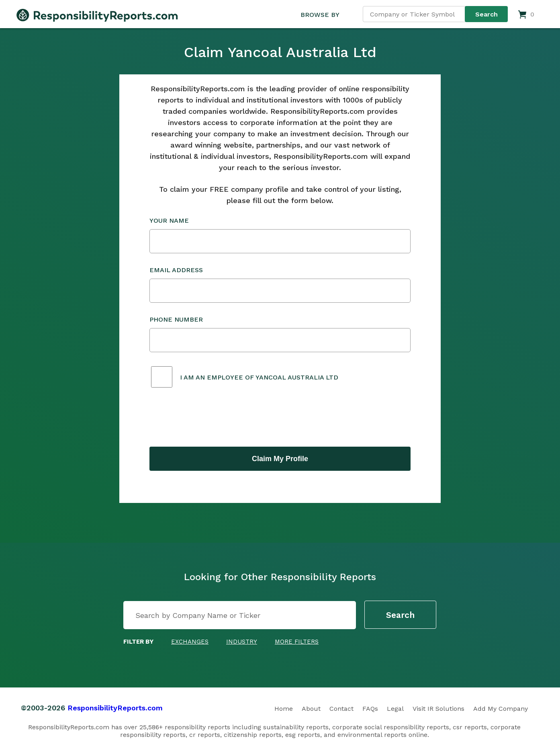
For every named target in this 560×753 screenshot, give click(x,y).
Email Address (280, 284)
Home (284, 709)
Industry (242, 642)
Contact (341, 709)
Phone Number (280, 334)
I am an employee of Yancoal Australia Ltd (259, 377)
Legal (395, 709)
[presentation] (211, 418)
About (311, 709)
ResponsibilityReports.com (115, 708)
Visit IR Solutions (438, 709)
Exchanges (190, 642)
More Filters (297, 642)
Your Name (280, 235)
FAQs (370, 709)
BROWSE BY (320, 15)
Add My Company (501, 709)
